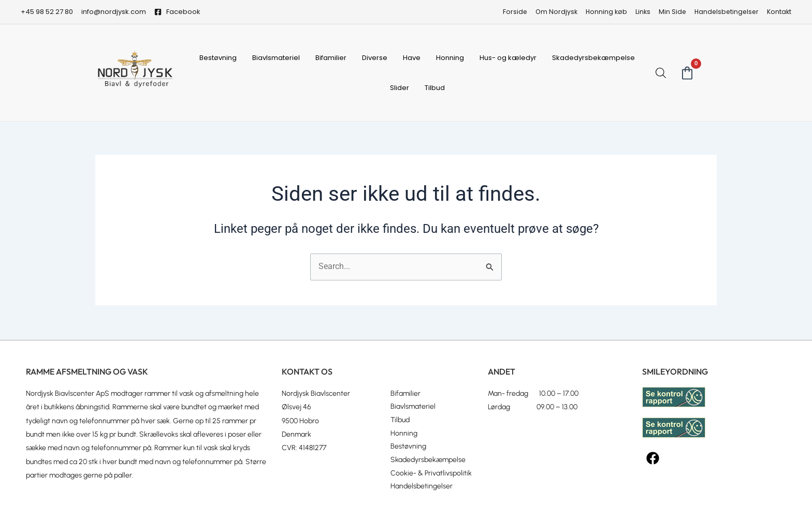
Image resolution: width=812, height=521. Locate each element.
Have (412, 58)
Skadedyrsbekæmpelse (593, 58)
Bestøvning (218, 58)
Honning (450, 58)
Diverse (375, 58)
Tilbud (435, 88)
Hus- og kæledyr (508, 58)
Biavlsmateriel (276, 58)
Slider (400, 88)
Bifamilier (331, 58)
